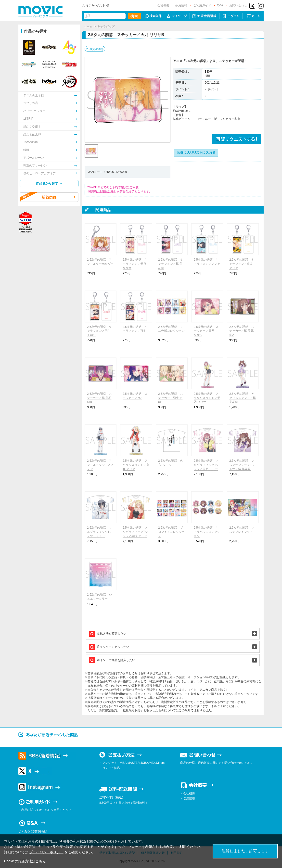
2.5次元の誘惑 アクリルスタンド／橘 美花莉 (243, 398)
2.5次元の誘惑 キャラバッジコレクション (207, 532)
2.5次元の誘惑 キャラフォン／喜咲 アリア (242, 264)
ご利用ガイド (202, 5)
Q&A (220, 5)
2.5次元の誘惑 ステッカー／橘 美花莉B (99, 398)
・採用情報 (188, 799)
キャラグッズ (106, 26)
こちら (40, 861)
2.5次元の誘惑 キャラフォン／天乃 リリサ (135, 264)
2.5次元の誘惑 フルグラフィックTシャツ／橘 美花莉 (242, 465)
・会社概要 (188, 793)
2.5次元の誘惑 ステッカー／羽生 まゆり (171, 398)
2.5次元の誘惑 (95, 49)
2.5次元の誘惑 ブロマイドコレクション (171, 532)
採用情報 (181, 5)
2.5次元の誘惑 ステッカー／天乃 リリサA (206, 331)
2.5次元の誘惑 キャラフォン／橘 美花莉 (171, 264)
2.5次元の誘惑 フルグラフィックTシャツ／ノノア (100, 532)
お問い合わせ (238, 5)
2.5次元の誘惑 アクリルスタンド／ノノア (100, 465)
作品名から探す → (49, 183)
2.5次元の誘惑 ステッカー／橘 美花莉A (242, 331)
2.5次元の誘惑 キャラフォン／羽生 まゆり (99, 331)
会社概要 (163, 5)
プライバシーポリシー (46, 852)
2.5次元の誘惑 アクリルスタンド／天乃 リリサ (207, 398)
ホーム (88, 26)
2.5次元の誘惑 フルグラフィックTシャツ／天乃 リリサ (206, 465)
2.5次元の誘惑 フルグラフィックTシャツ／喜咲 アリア (135, 532)
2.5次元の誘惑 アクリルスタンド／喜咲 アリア (136, 465)
